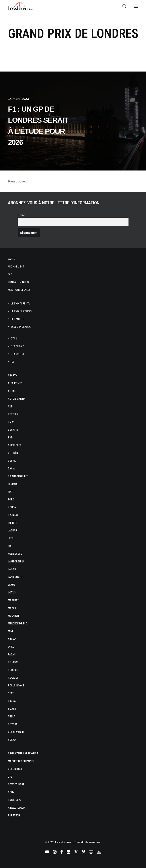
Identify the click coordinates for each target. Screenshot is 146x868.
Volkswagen (16, 732)
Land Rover (15, 577)
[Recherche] (122, 6)
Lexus (12, 585)
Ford (11, 500)
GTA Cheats (18, 346)
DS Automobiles (18, 476)
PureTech (14, 816)
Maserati (14, 600)
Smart (12, 709)
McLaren (13, 616)
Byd (10, 438)
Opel (11, 647)
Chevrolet (15, 445)
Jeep (11, 538)
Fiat (10, 492)
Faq (10, 274)
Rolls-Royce (16, 686)
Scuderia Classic (21, 327)
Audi (11, 407)
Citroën (13, 453)
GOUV (11, 792)
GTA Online (18, 354)
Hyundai (13, 515)
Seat (11, 693)
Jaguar (13, 531)
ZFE (10, 777)
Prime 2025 (15, 800)
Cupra (12, 461)
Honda (12, 507)
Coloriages (15, 769)
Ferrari (13, 484)
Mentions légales (19, 290)
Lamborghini (16, 562)
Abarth (13, 376)
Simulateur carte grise (23, 754)
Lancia (12, 569)
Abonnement (16, 267)
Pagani (12, 655)
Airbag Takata (17, 808)
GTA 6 (14, 339)
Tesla (12, 717)
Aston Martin (17, 399)
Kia (10, 546)
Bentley (13, 414)
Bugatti (13, 430)
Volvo (12, 740)
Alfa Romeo (15, 383)
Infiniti (12, 523)
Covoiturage (16, 785)
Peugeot (13, 662)
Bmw (11, 422)
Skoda (12, 701)
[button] (136, 6)
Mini (10, 631)
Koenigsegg (15, 554)
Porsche (13, 670)
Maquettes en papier (21, 761)
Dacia (11, 469)
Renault (13, 678)
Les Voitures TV (21, 304)
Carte (11, 259)
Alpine (12, 391)
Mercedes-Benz (18, 624)
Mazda (12, 608)
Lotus (12, 593)
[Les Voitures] (22, 6)
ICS (13, 362)
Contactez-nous (18, 282)
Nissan (12, 639)
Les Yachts (18, 319)
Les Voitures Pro (21, 311)
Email (21, 215)
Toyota (13, 724)
